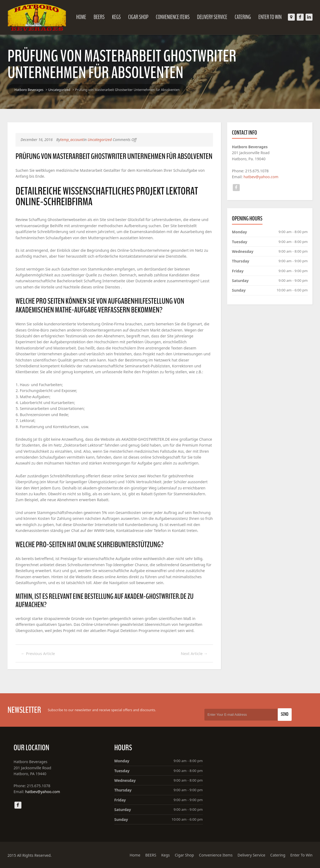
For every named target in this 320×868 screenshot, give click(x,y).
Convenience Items (173, 17)
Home (81, 17)
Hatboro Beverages (29, 90)
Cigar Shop (138, 17)
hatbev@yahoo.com (261, 177)
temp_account (72, 140)
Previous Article (38, 653)
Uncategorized (59, 90)
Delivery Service (212, 17)
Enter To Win (270, 17)
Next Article (194, 653)
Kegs (116, 17)
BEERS (99, 17)
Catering (243, 17)
